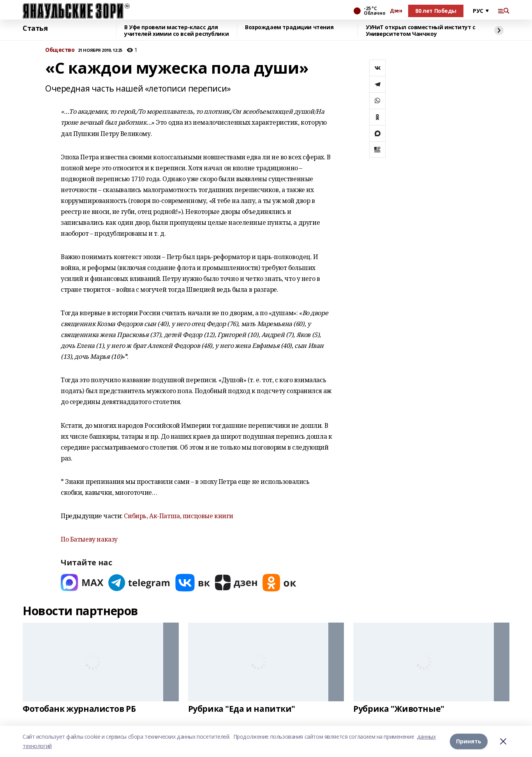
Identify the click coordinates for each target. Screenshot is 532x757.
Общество (60, 50)
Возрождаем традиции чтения (289, 27)
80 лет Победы (436, 11)
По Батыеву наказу (89, 539)
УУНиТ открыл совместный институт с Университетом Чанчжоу (421, 31)
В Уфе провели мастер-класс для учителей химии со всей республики (176, 31)
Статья (35, 28)
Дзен (396, 11)
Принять (469, 741)
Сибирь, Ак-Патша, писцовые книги (179, 516)
